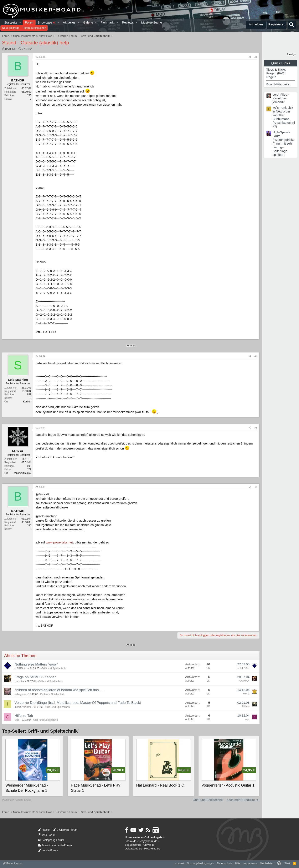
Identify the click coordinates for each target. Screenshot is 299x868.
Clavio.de (149, 845)
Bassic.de (131, 841)
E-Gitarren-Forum (65, 830)
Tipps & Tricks (276, 69)
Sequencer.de (133, 845)
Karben (27, 402)
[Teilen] (250, 57)
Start (287, 863)
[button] (20, 22)
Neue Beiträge (11, 28)
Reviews (128, 22)
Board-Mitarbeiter (278, 84)
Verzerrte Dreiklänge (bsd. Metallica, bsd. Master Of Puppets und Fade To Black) (78, 703)
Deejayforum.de (148, 841)
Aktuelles (69, 22)
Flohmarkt (107, 22)
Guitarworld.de (133, 849)
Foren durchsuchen (34, 28)
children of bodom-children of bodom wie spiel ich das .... (59, 690)
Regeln (271, 77)
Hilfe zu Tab (24, 716)
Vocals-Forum (48, 850)
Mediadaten (267, 863)
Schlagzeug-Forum (51, 840)
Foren (29, 22)
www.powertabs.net (59, 542)
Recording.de (152, 849)
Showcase (47, 22)
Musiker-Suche (151, 22)
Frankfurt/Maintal (22, 473)
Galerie (88, 22)
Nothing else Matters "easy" (36, 664)
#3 (256, 428)
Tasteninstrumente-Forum (55, 845)
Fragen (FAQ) (276, 73)
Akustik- (45, 830)
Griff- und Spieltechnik (54, 668)
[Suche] (292, 25)
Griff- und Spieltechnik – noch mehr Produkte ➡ (226, 800)
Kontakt (179, 863)
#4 (256, 487)
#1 (256, 57)
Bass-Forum (47, 835)
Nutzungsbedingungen (200, 863)
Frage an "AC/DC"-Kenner (35, 677)
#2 (256, 356)
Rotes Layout (13, 863)
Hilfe (238, 863)
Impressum (250, 863)
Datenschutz (225, 863)
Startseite (11, 22)
